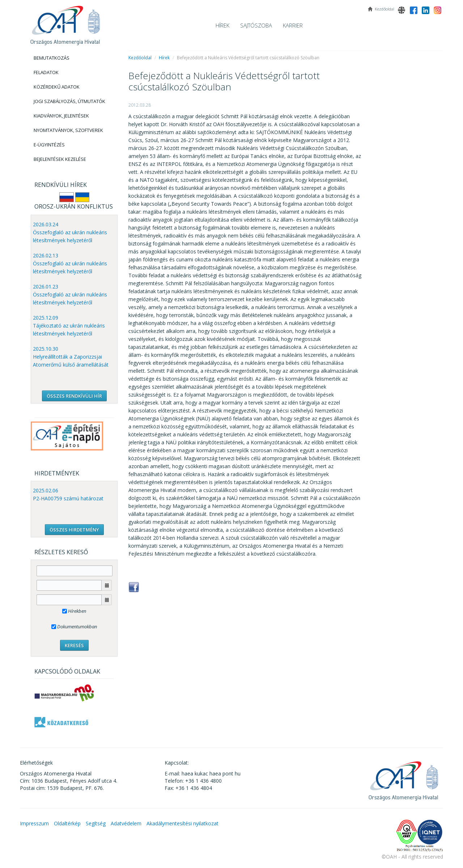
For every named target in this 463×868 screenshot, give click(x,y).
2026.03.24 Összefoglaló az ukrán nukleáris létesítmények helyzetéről (70, 232)
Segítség (96, 823)
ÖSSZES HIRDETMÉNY (74, 530)
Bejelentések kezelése (60, 159)
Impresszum (34, 823)
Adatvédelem (126, 823)
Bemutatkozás (52, 58)
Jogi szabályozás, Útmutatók (69, 101)
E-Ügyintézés (49, 145)
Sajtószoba (256, 25)
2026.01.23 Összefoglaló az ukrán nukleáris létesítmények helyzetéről (70, 294)
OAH (65, 23)
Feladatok (46, 72)
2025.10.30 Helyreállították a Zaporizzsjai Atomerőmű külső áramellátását (71, 357)
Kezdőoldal (140, 58)
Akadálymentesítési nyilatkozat (182, 823)
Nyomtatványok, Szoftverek (68, 130)
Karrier (293, 25)
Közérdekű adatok (57, 87)
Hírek (222, 25)
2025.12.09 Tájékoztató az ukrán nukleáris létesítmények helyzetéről (69, 326)
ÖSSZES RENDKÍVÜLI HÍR (74, 396)
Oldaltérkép (67, 823)
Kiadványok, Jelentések (61, 116)
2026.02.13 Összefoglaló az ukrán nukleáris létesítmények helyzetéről (70, 263)
